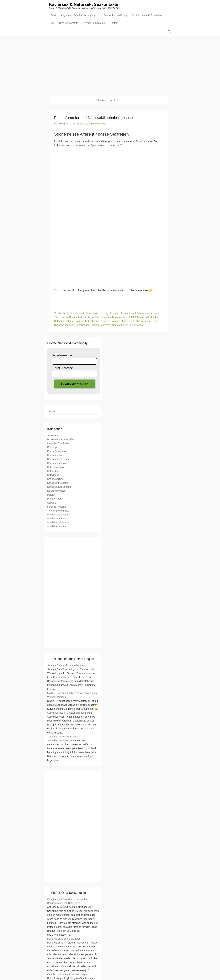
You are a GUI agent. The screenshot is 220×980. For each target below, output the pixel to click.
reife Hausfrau (138, 321)
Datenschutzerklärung (115, 16)
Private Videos (55, 499)
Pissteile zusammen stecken (114, 321)
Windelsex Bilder (56, 519)
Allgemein (53, 436)
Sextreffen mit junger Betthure (63, 737)
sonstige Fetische (110, 313)
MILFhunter (152, 317)
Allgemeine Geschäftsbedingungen (80, 16)
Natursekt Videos (56, 491)
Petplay (51, 495)
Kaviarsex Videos (57, 463)
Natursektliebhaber (64, 321)
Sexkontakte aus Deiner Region (72, 659)
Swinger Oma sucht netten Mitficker (66, 665)
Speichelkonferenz (101, 325)
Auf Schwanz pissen (143, 313)
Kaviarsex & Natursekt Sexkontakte (84, 5)
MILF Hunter (138, 317)
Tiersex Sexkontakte (58, 511)
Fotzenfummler (103, 317)
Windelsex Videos (57, 527)
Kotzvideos (53, 475)
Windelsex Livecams (58, 523)
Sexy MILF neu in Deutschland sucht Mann (70, 713)
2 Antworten (136, 325)
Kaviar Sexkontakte (58, 452)
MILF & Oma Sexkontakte (64, 23)
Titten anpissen (120, 325)
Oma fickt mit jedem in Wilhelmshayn (67, 975)
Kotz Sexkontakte (57, 467)
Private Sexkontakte (94, 23)
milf (128, 317)
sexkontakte (100, 124)
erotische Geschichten (59, 443)
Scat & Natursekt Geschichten (148, 16)
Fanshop (52, 447)
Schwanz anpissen (64, 325)
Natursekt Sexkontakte (87, 313)
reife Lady (152, 321)
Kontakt (114, 23)
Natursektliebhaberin (87, 321)
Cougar (73, 317)
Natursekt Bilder (56, 479)
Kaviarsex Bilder (56, 455)
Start (53, 16)
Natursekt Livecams (58, 483)
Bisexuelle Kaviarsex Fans (61, 440)
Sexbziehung (83, 325)
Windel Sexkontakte (58, 515)
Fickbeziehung (86, 317)
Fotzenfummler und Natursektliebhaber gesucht (94, 118)
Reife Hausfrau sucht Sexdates (64, 939)
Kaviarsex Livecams (58, 459)
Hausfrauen (118, 317)
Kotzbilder (53, 471)
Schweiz (52, 503)
